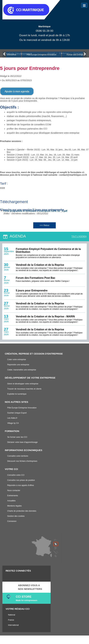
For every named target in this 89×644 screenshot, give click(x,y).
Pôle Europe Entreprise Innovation (42, 55)
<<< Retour (44, 225)
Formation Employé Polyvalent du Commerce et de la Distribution (48, 250)
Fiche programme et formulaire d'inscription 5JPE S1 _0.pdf (35, 211)
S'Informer (12, 55)
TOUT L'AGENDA (79, 236)
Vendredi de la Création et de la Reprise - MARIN (45, 316)
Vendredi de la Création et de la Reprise (40, 265)
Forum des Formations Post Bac (36, 278)
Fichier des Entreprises (77, 55)
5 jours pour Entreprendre (32, 291)
